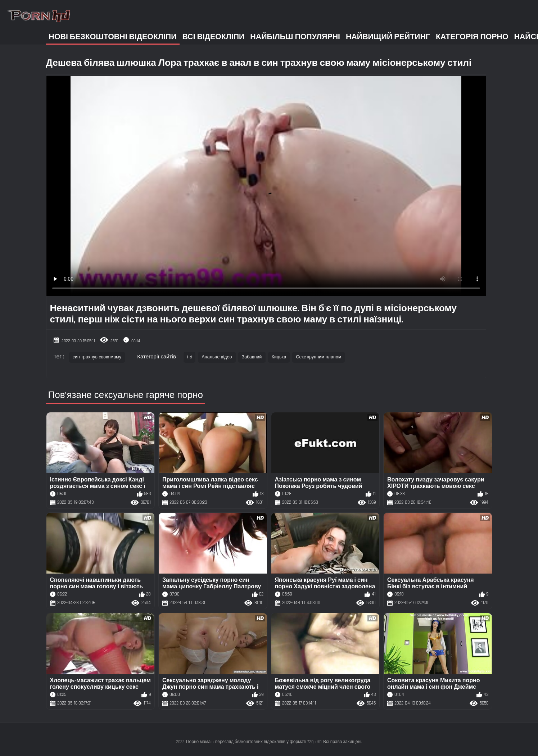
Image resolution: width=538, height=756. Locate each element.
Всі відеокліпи (214, 37)
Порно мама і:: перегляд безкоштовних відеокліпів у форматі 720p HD (254, 742)
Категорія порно (472, 37)
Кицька (279, 357)
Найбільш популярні (295, 37)
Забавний (252, 357)
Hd (190, 357)
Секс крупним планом (318, 357)
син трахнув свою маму (97, 357)
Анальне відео (217, 357)
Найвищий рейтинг (388, 37)
